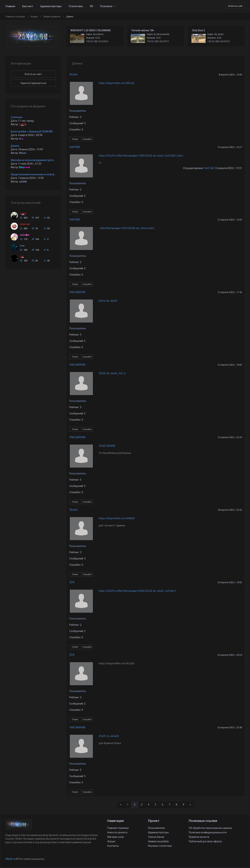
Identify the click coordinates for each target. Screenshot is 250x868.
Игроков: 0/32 (93, 38)
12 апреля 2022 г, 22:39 (230, 437)
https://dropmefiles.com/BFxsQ (117, 83)
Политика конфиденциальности (208, 832)
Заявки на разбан (158, 841)
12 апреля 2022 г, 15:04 (230, 220)
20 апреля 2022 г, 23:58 (230, 727)
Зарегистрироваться (33, 83)
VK (91, 6)
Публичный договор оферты (205, 841)
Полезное (106, 6)
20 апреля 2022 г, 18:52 (230, 582)
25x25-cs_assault (109, 736)
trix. (21, 139)
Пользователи (156, 828)
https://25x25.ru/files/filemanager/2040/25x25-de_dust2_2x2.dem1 (138, 591)
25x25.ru (10, 859)
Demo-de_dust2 (108, 301)
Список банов (156, 837)
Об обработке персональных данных (210, 828)
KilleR (22, 124)
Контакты (113, 846)
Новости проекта (117, 832)
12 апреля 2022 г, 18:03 (230, 365)
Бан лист (28, 6)
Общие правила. (52, 17)
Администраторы (51, 6)
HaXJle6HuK (77, 292)
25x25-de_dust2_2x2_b (112, 373)
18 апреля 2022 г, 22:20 (230, 510)
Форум (34, 17)
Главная (10, 6)
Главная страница (15, 17)
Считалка (17, 117)
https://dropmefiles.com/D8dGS (117, 518)
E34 (72, 582)
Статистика (76, 6)
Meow (23, 153)
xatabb (23, 182)
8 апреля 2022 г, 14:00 (230, 75)
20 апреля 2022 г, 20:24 (230, 655)
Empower (25, 167)
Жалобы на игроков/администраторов (34, 160)
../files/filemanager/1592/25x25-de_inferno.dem (127, 228)
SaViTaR (75, 147)
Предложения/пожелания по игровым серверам (41, 174)
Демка (15, 146)
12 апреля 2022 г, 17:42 (230, 292)
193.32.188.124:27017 (158, 41)
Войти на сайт (235, 6)
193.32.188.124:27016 (97, 41)
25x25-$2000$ (107, 446)
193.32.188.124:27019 (219, 41)
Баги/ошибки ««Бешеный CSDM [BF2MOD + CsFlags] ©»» (44, 132)
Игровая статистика (160, 846)
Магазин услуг (116, 837)
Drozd (73, 74)
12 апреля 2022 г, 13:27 (230, 147)
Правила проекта (199, 837)
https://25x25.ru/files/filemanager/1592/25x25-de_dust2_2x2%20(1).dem (141, 156)
